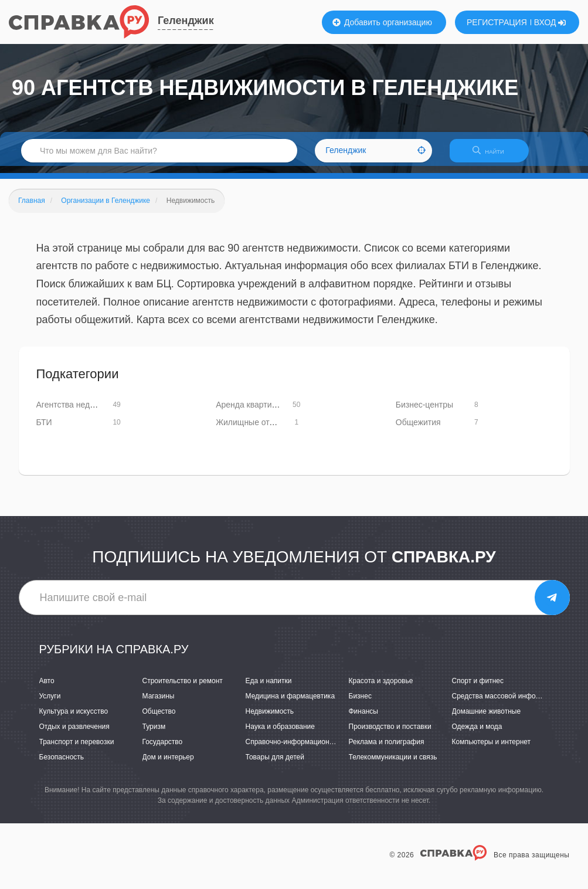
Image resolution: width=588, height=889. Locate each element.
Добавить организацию (382, 22)
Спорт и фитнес (478, 688)
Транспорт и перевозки (77, 749)
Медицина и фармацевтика (290, 703)
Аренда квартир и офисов (265, 412)
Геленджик (186, 21)
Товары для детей (275, 765)
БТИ (44, 429)
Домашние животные (487, 718)
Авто (47, 688)
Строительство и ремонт (183, 688)
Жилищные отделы (252, 429)
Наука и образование (280, 734)
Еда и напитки (269, 688)
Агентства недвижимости (84, 412)
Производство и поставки (390, 734)
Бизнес (360, 703)
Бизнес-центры (424, 412)
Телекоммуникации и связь (393, 765)
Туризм (154, 734)
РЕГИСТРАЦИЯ (497, 22)
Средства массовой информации (506, 703)
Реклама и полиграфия (387, 749)
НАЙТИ (494, 155)
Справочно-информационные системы (309, 749)
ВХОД (550, 22)
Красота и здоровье (381, 688)
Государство (163, 749)
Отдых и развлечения (74, 734)
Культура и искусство (74, 718)
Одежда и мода (477, 734)
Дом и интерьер (168, 765)
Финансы (363, 718)
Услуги (50, 703)
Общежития (418, 429)
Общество (159, 718)
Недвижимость (270, 718)
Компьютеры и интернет (492, 749)
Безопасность (62, 765)
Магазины (159, 703)
